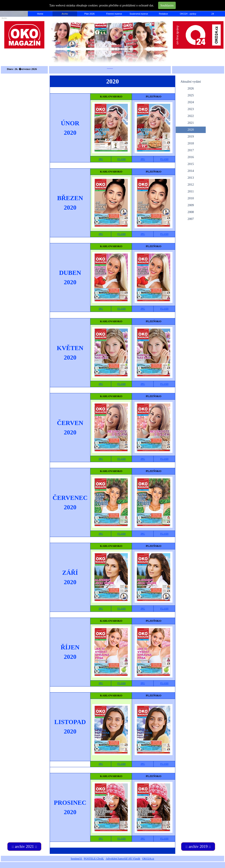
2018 (191, 143)
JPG (101, 159)
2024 (191, 102)
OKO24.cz (148, 858)
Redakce (163, 14)
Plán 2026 (90, 14)
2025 (191, 95)
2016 (191, 157)
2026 (191, 88)
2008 (191, 212)
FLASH (121, 159)
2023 (191, 109)
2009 (191, 205)
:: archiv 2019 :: (198, 846)
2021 (191, 123)
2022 (191, 116)
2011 (191, 191)
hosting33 (77, 858)
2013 (191, 178)
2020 (191, 130)
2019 (191, 136)
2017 (191, 150)
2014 (191, 171)
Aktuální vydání (191, 82)
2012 (191, 184)
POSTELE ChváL (94, 858)
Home (40, 14)
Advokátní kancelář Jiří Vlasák (123, 858)
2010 (191, 198)
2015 (191, 164)
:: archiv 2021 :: (24, 846)
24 (213, 14)
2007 (191, 219)
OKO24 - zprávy (188, 14)
